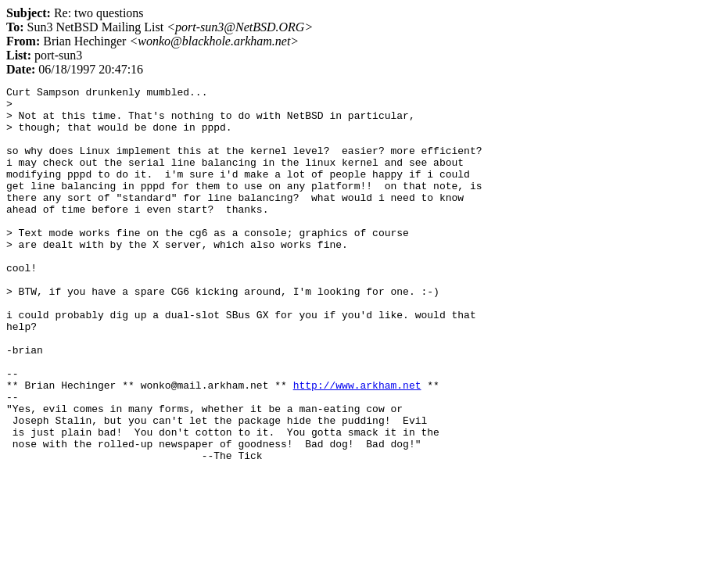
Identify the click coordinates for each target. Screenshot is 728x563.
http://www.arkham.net (357, 446)
